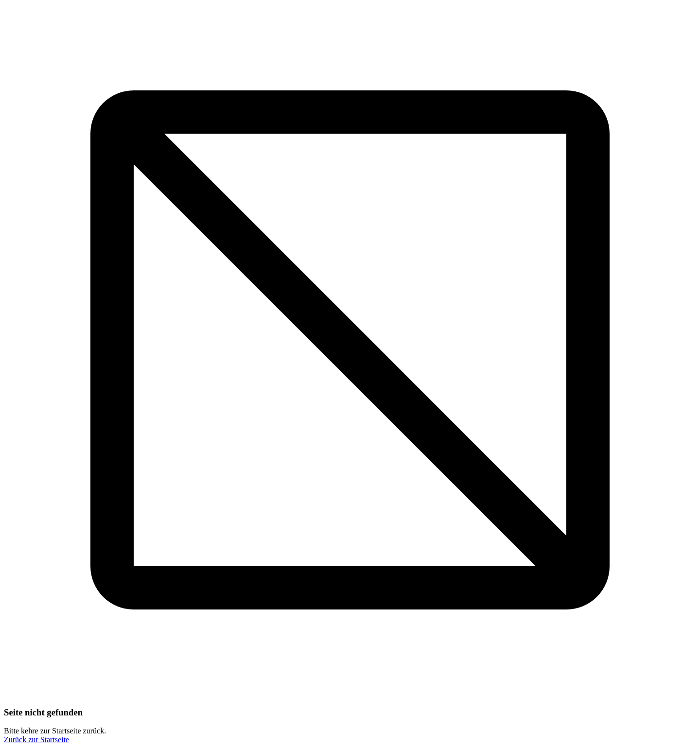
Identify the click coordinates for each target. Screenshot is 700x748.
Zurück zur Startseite (36, 739)
